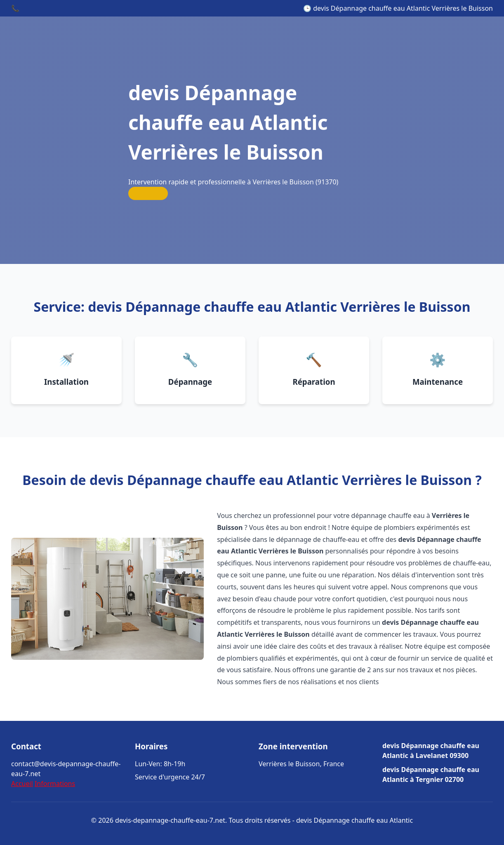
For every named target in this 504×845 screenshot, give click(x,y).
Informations (55, 784)
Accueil (22, 784)
